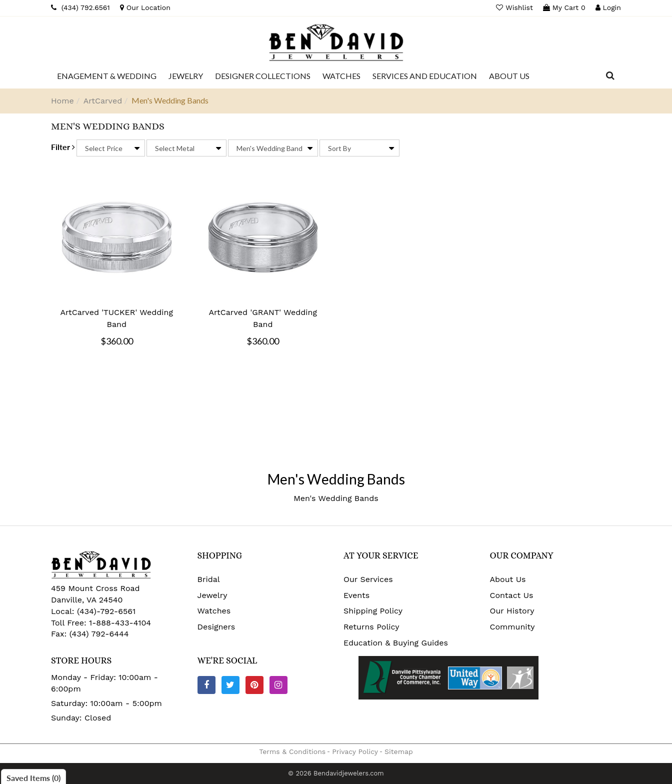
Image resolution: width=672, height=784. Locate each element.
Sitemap (399, 751)
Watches (214, 611)
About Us (508, 579)
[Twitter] (230, 685)
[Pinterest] (254, 685)
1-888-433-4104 (120, 623)
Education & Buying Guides (396, 643)
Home (62, 101)
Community (512, 627)
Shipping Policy (373, 611)
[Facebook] (206, 685)
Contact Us (512, 595)
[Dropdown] (107, 76)
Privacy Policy (355, 751)
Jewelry (212, 595)
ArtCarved (103, 101)
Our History (512, 611)
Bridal (209, 579)
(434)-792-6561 (105, 611)
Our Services (368, 579)
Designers (216, 627)
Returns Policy (371, 627)
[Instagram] (278, 685)
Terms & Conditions (292, 751)
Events (356, 595)
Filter (63, 147)
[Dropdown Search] (610, 76)
